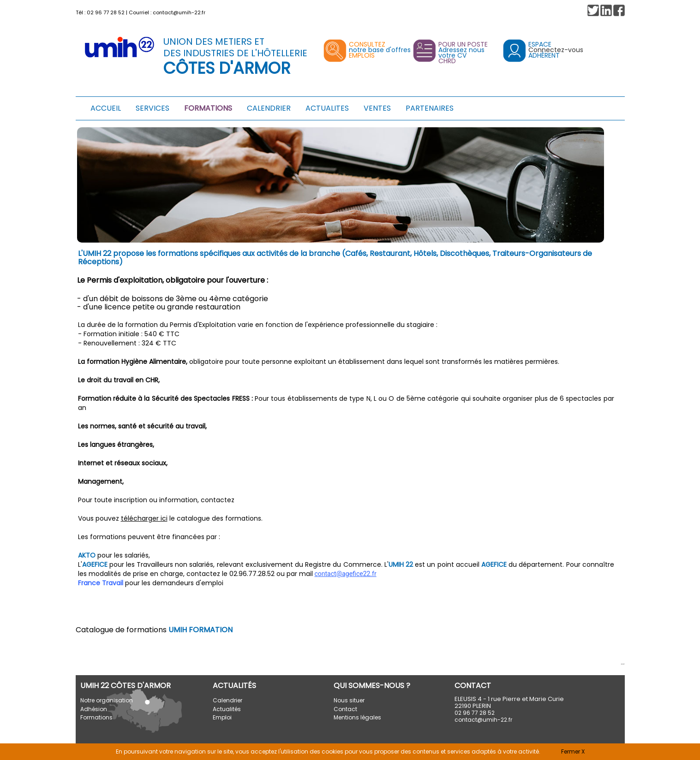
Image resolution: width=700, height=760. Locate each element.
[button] (619, 10)
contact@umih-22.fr (179, 12)
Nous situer (349, 700)
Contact (345, 709)
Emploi (222, 717)
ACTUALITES (327, 108)
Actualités (227, 709)
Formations (96, 717)
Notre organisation (107, 700)
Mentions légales (357, 717)
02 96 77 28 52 (106, 12)
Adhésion (94, 709)
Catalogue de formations (154, 630)
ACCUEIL (106, 108)
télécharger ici (144, 518)
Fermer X (573, 751)
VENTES (377, 108)
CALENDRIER (269, 108)
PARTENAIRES (430, 108)
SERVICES (153, 108)
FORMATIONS (208, 108)
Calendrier (227, 700)
